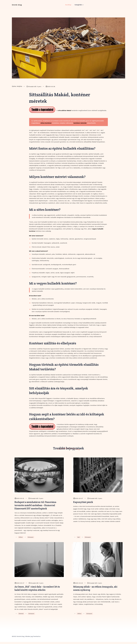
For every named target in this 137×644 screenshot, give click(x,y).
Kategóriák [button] (78, 6)
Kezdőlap (68, 6)
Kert (79, 538)
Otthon (21, 538)
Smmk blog (17, 6)
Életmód (21, 616)
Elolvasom (31, 538)
